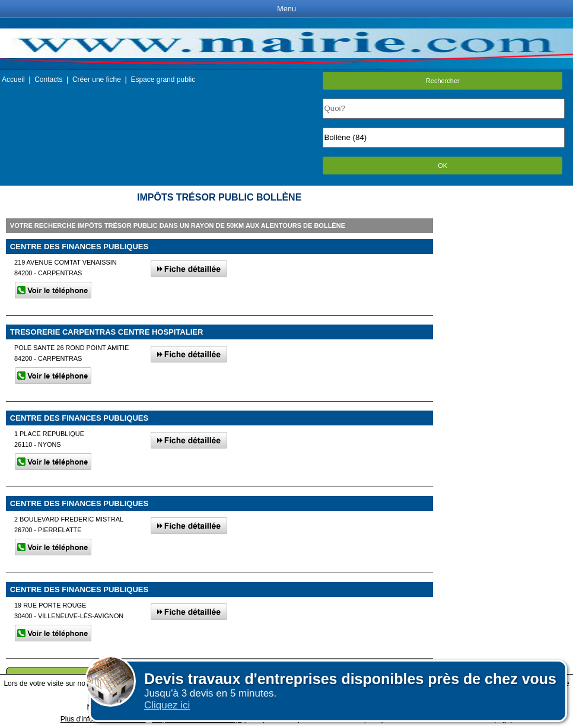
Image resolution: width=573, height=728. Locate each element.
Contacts (48, 80)
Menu (286, 9)
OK (443, 166)
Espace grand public (163, 80)
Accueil (13, 80)
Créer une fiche (97, 80)
